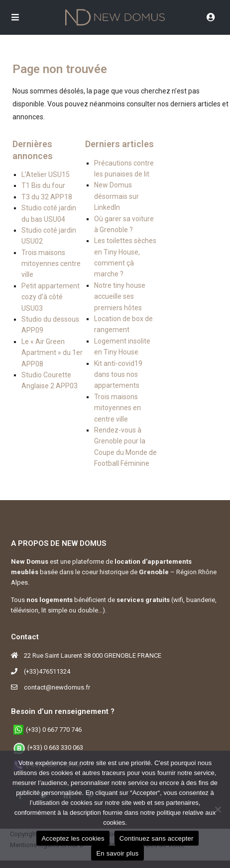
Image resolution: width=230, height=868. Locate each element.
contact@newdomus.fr (57, 687)
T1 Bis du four (43, 185)
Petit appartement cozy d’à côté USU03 (51, 297)
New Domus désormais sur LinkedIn (116, 196)
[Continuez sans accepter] (218, 809)
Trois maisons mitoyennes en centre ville (117, 408)
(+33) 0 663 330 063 (55, 747)
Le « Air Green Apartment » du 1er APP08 (52, 353)
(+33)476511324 (47, 671)
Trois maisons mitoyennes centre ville (51, 264)
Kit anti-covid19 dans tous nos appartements (118, 375)
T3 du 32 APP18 (47, 197)
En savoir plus (117, 853)
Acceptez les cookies (73, 838)
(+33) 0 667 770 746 (54, 730)
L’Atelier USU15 (46, 174)
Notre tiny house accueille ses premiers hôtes (120, 297)
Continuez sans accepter (157, 838)
